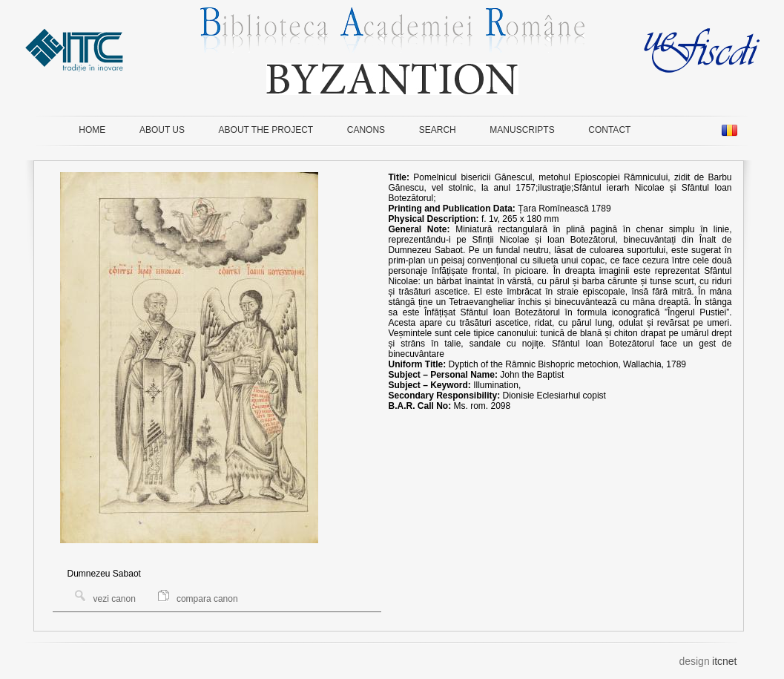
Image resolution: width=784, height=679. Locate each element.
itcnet (724, 661)
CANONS (366, 130)
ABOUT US (162, 130)
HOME (92, 130)
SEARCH (438, 130)
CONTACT (609, 130)
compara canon (198, 599)
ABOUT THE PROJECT (266, 130)
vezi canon (105, 599)
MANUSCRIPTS (522, 130)
